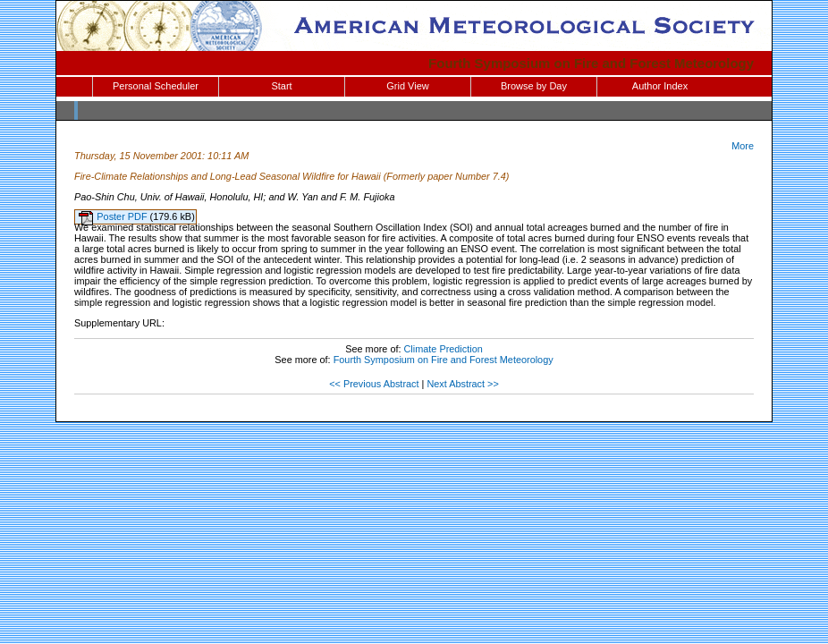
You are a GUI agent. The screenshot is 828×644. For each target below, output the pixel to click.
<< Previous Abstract (374, 384)
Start (281, 86)
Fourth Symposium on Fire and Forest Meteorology (591, 63)
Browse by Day (534, 86)
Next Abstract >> (462, 384)
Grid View (407, 86)
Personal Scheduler (156, 86)
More (743, 146)
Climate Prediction (444, 349)
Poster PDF (123, 216)
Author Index (660, 86)
